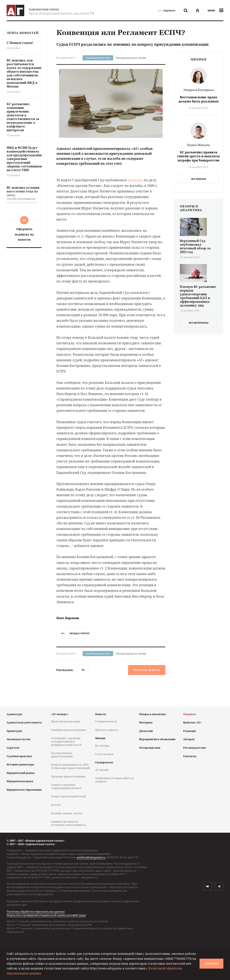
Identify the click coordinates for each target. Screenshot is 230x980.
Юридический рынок (21, 773)
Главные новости (106, 721)
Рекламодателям (194, 748)
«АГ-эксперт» (60, 714)
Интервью (146, 722)
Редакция (189, 731)
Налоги (56, 805)
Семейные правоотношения (68, 730)
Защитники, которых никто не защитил (114, 780)
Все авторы (102, 746)
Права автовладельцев (65, 721)
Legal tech (13, 748)
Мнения (100, 738)
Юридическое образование (24, 790)
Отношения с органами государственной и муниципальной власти (66, 741)
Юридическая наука (20, 781)
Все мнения (199, 179)
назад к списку (75, 633)
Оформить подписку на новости (24, 234)
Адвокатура (14, 714)
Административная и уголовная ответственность (69, 823)
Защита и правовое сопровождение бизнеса (66, 786)
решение (135, 180)
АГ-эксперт (102, 770)
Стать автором (104, 754)
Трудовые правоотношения (68, 776)
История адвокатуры (20, 764)
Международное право (131, 58)
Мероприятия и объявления (157, 739)
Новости (100, 714)
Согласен (211, 964)
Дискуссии (146, 731)
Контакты (190, 756)
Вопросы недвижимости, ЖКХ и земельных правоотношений (70, 766)
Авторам (189, 739)
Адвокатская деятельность (24, 722)
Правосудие (14, 731)
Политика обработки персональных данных (36, 912)
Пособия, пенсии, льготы (67, 813)
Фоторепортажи (150, 748)
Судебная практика (98, 58)
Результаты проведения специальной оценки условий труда (46, 915)
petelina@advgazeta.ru (91, 857)
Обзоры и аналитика (153, 714)
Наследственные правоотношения (62, 755)
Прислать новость (147, 670)
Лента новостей (23, 33)
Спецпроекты (104, 762)
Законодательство (19, 739)
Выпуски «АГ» (192, 722)
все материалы (199, 323)
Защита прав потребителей (68, 796)
